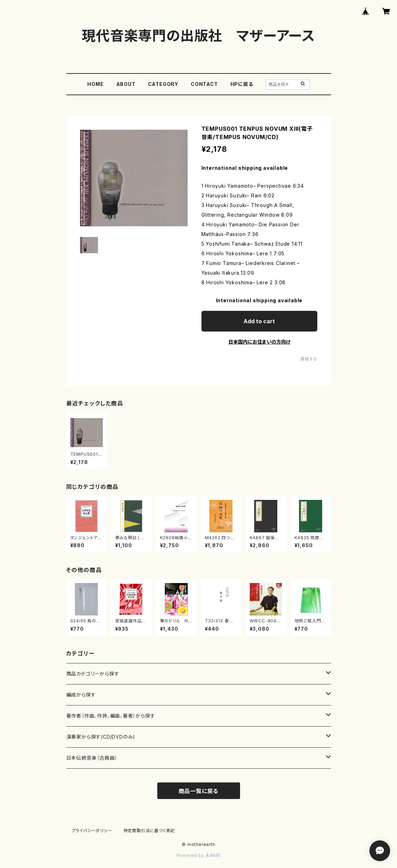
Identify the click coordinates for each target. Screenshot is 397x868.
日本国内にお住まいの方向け (259, 342)
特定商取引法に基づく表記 (149, 831)
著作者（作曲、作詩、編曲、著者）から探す (111, 716)
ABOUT (126, 84)
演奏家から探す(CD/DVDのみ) (101, 737)
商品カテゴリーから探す (93, 674)
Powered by (199, 855)
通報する (309, 359)
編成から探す (81, 695)
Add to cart (259, 321)
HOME (95, 84)
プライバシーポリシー (92, 831)
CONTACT (204, 84)
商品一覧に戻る (199, 791)
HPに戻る (242, 84)
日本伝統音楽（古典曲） (92, 758)
